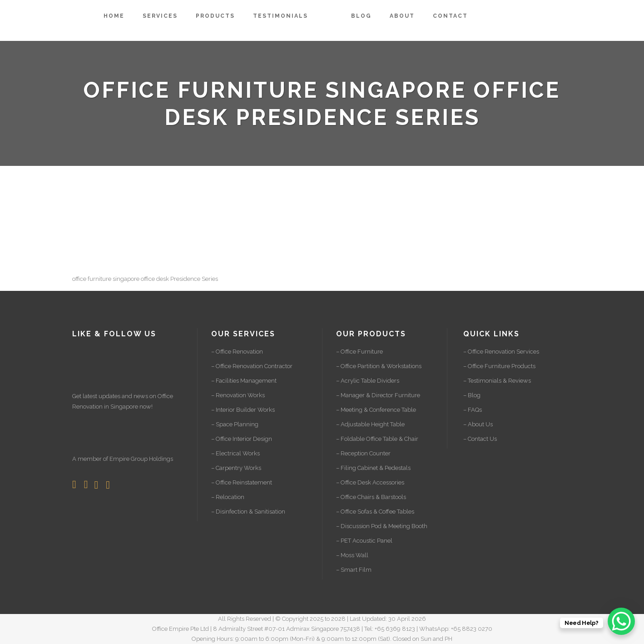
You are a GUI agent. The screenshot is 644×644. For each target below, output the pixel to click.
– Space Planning (235, 424)
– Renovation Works (238, 395)
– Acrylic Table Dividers (368, 381)
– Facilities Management (244, 381)
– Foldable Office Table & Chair (377, 439)
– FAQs (473, 410)
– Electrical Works (235, 453)
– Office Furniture (359, 352)
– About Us (478, 424)
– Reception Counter (363, 453)
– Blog (472, 395)
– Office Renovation (237, 352)
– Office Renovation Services (501, 352)
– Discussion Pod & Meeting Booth (382, 526)
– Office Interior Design (242, 439)
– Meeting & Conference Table (376, 410)
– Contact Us (480, 439)
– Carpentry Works (236, 468)
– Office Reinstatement (242, 482)
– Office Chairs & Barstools (371, 497)
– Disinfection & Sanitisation (248, 512)
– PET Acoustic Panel (364, 541)
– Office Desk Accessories (370, 482)
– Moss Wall (352, 555)
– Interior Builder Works (243, 410)
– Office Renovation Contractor (252, 366)
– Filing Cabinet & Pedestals (373, 468)
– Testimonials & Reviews (497, 381)
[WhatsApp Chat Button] (621, 621)
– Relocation (228, 497)
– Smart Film (354, 570)
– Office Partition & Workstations (379, 366)
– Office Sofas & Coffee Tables (375, 512)
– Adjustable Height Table (370, 424)
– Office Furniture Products (499, 366)
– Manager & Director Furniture (378, 395)
